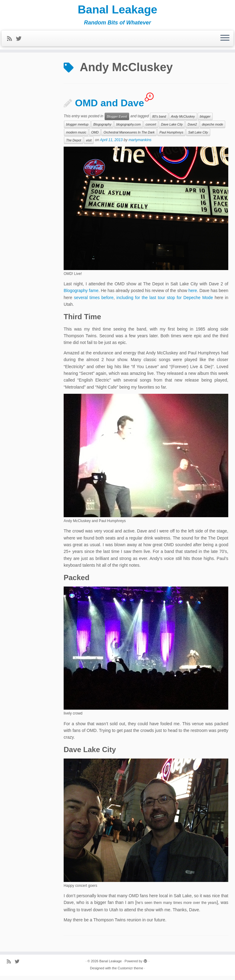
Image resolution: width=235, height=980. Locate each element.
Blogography (102, 128)
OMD (95, 136)
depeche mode (213, 128)
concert (151, 128)
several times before (94, 302)
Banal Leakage (117, 11)
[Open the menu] (225, 40)
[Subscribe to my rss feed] (11, 41)
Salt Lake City (198, 136)
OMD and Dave (110, 107)
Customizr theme (131, 972)
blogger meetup (77, 128)
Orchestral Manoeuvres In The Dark (129, 136)
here (193, 294)
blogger (205, 120)
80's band (159, 120)
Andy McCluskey (183, 120)
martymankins (140, 144)
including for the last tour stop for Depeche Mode (165, 302)
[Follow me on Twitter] (21, 41)
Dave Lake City (172, 128)
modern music (76, 136)
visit (89, 144)
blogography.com (129, 128)
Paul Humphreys (171, 136)
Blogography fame (81, 294)
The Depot (74, 144)
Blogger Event (117, 120)
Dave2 (192, 128)
